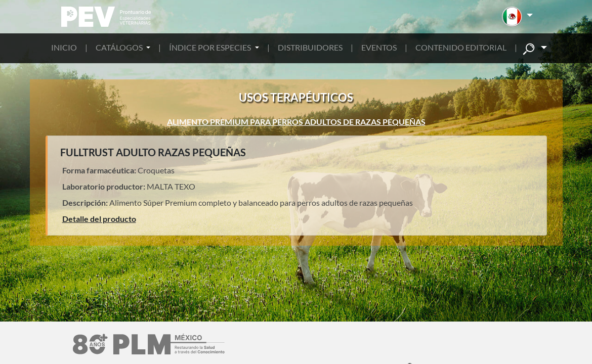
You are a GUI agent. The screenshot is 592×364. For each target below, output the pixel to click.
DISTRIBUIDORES (310, 47)
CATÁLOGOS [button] (120, 47)
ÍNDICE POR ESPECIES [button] (211, 47)
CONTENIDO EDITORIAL (461, 47)
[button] (517, 17)
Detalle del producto (99, 219)
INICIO (64, 47)
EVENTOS (379, 47)
